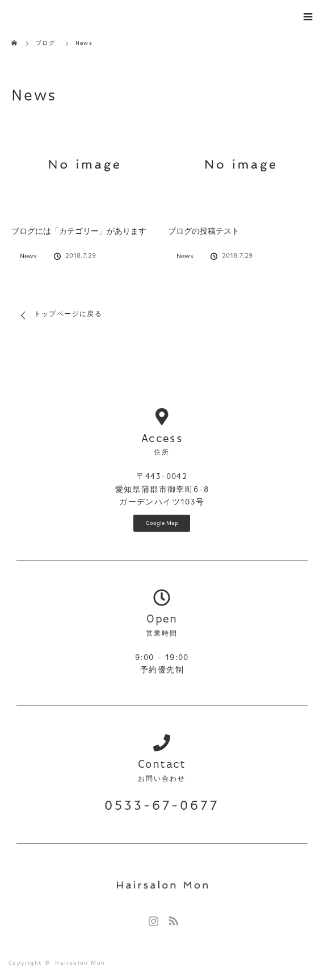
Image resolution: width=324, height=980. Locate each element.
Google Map (162, 523)
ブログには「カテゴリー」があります (79, 232)
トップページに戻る (68, 314)
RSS (172, 919)
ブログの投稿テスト (204, 232)
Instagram (152, 919)
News (28, 256)
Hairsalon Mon (80, 963)
